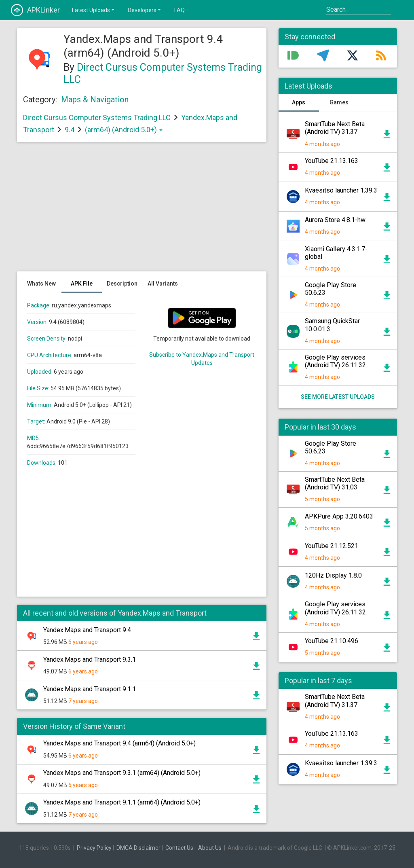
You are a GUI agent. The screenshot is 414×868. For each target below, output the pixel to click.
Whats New (41, 284)
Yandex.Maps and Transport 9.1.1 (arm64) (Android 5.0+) (122, 802)
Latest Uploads (94, 10)
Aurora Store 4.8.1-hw (335, 220)
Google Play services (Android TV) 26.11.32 (335, 361)
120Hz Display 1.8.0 (333, 575)
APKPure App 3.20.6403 (339, 516)
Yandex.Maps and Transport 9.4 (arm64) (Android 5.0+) (119, 743)
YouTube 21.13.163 (332, 161)
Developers (145, 10)
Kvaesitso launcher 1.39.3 (341, 190)
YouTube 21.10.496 (332, 641)
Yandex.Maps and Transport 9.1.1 (90, 689)
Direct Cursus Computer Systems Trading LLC (97, 117)
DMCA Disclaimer (138, 848)
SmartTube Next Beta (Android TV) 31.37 (335, 128)
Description (122, 284)
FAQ (180, 10)
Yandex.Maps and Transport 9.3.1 (90, 659)
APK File (82, 284)
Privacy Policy (94, 848)
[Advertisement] (142, 211)
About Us (210, 848)
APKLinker (35, 10)
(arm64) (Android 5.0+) (124, 130)
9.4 (70, 130)
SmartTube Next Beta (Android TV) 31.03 (335, 483)
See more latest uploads (338, 397)
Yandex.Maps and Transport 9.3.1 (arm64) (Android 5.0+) (122, 773)
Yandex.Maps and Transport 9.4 (87, 630)
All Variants (163, 284)
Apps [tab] (299, 102)
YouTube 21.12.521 (332, 546)
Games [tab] (339, 102)
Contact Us (179, 848)
